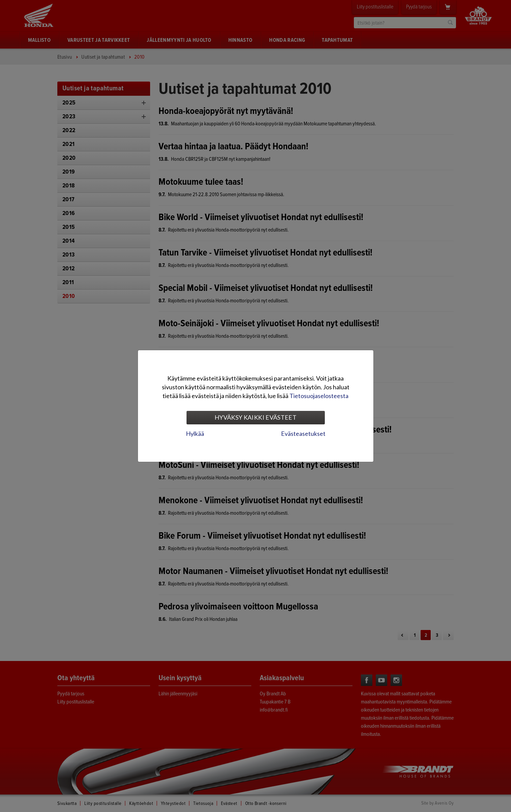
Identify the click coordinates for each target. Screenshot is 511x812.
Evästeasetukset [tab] (303, 433)
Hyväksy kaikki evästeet (255, 417)
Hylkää (195, 433)
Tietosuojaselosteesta (319, 396)
